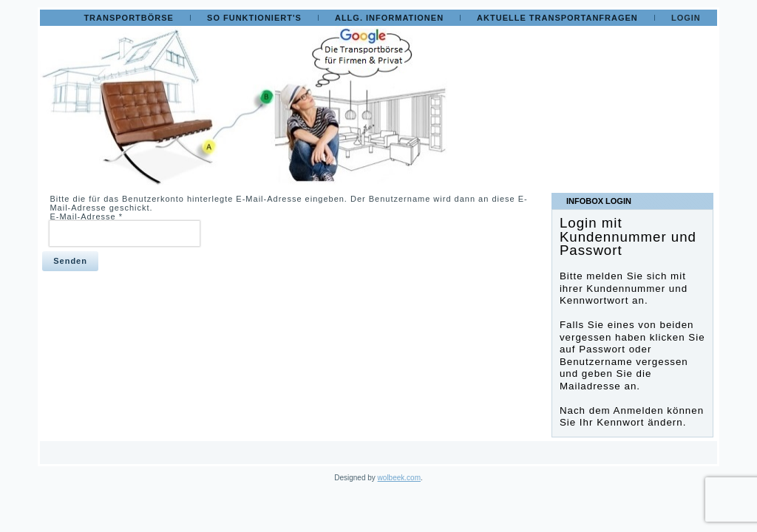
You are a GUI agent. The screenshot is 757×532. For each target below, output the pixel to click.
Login (686, 18)
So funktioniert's (254, 18)
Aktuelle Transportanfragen (557, 18)
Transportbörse (129, 18)
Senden (70, 261)
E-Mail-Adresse (86, 216)
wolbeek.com (399, 478)
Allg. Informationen (389, 18)
